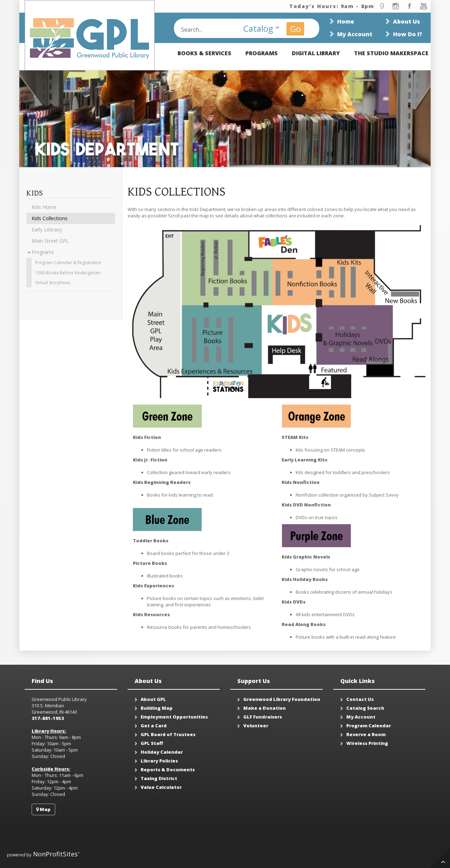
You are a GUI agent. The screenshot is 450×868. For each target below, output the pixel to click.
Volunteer (256, 726)
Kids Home (44, 207)
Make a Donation (265, 708)
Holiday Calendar (162, 752)
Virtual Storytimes (53, 283)
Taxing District (159, 778)
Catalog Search (365, 708)
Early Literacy (47, 229)
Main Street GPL (50, 241)
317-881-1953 (48, 718)
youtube (424, 6)
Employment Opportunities (174, 717)
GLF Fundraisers (263, 717)
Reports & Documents (168, 770)
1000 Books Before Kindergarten (68, 273)
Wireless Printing (367, 743)
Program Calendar (369, 726)
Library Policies (159, 761)
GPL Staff (152, 743)
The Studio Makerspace (391, 53)
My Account (355, 34)
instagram (396, 6)
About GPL (153, 699)
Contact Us (360, 699)
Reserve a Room (366, 734)
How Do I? (408, 34)
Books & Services (204, 53)
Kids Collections (50, 218)
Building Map (157, 708)
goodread (381, 6)
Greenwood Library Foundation (282, 699)
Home (346, 21)
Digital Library (316, 53)
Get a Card (154, 726)
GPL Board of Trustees (168, 734)
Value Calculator (161, 787)
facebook (410, 6)
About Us (407, 21)
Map (43, 809)
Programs (262, 53)
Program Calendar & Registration (68, 263)
